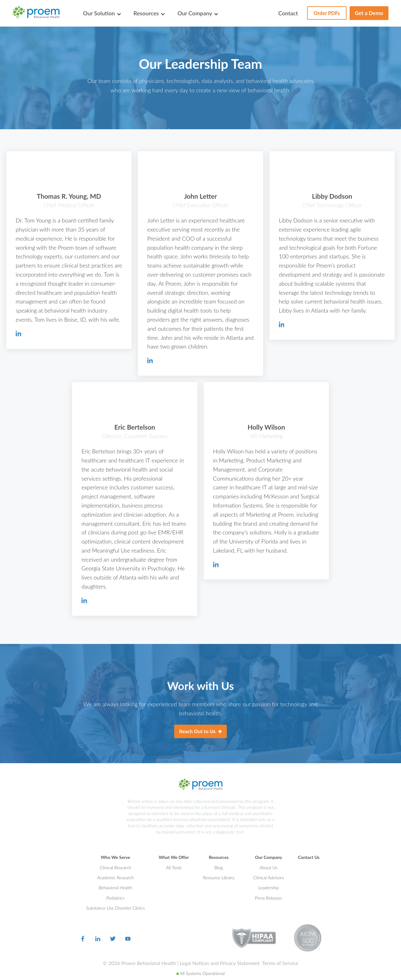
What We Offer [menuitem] (174, 857)
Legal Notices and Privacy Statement (220, 963)
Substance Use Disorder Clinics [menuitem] (115, 908)
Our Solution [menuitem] (102, 13)
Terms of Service (280, 963)
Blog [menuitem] (219, 868)
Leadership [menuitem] (269, 888)
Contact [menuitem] (288, 13)
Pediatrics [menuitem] (115, 898)
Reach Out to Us (200, 731)
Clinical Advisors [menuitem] (268, 878)
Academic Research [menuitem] (115, 878)
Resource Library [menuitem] (219, 878)
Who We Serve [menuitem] (116, 857)
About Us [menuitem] (269, 868)
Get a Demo (369, 13)
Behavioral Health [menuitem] (115, 888)
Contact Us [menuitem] (309, 857)
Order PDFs (323, 11)
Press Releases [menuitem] (269, 898)
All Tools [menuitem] (174, 868)
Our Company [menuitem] (198, 13)
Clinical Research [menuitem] (115, 868)
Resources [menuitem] (149, 13)
